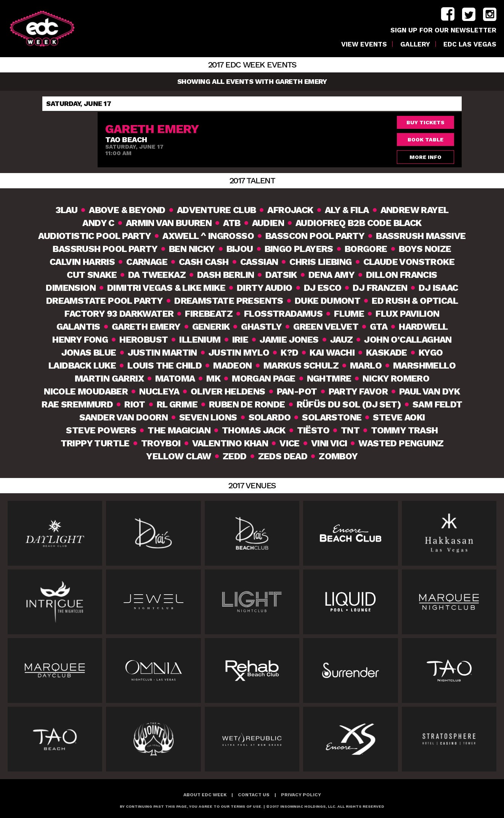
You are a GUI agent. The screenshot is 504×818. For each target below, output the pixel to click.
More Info (425, 157)
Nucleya (159, 391)
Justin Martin (162, 353)
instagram (490, 14)
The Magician (179, 430)
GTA (379, 327)
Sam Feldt (437, 404)
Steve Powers (101, 430)
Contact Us (254, 795)
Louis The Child (165, 366)
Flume (349, 314)
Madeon (232, 366)
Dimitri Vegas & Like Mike (166, 288)
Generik (211, 327)
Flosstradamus (283, 314)
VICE (290, 443)
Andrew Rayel (415, 210)
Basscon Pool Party (315, 236)
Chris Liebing (320, 262)
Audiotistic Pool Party (95, 236)
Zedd (235, 456)
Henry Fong (80, 340)
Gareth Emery (146, 327)
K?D (289, 353)
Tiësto (313, 430)
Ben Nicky (192, 249)
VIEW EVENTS (364, 45)
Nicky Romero (396, 379)
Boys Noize (425, 249)
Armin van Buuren (169, 223)
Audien (268, 223)
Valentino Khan (230, 443)
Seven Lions (208, 417)
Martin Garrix (109, 379)
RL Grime (177, 404)
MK (213, 379)
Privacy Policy (301, 795)
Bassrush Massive (421, 236)
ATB (232, 223)
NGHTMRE (329, 379)
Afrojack (290, 210)
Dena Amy (331, 275)
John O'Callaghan (408, 340)
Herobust (144, 340)
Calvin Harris (82, 262)
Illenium (200, 340)
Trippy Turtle (95, 443)
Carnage (147, 262)
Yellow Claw (178, 456)
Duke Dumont (327, 301)
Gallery (415, 45)
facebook (448, 14)
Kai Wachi (332, 353)
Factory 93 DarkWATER (119, 314)
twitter (469, 14)
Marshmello (424, 366)
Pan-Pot (297, 391)
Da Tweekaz (157, 275)
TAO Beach (126, 140)
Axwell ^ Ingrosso (208, 236)
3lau (67, 210)
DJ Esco (323, 288)
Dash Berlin (226, 275)
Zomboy (338, 456)
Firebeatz (209, 314)
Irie (240, 340)
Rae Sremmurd (77, 404)
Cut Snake (92, 275)
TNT (350, 430)
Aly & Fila (347, 210)
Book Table (425, 140)
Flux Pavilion (407, 314)
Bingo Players (299, 249)
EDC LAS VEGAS (470, 45)
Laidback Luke (82, 366)
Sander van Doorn (124, 417)
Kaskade (387, 353)
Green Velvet (326, 327)
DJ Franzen (380, 288)
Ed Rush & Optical (415, 301)
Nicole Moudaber (86, 391)
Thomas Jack (254, 430)
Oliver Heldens (228, 391)
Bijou (240, 249)
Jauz (342, 340)
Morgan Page (263, 379)
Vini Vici (329, 443)
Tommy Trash (404, 430)
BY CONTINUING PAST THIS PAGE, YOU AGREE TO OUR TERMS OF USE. (191, 806)
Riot (135, 404)
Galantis (78, 327)
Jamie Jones (289, 340)
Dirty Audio (264, 288)
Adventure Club (217, 210)
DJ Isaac (438, 288)
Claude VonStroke (409, 262)
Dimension (71, 288)
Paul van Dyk (430, 391)
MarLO (366, 366)
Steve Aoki (399, 417)
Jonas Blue (89, 353)
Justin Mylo (239, 353)
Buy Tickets (425, 122)
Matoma (175, 379)
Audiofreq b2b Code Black (359, 223)
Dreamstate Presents (229, 301)
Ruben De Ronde (247, 404)
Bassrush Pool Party (105, 249)
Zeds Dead (283, 456)
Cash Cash (204, 262)
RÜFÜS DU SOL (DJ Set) (349, 404)
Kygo (431, 353)
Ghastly (261, 327)
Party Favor (358, 391)
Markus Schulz (301, 366)
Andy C (98, 223)
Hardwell (423, 327)
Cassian (259, 262)
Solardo (270, 417)
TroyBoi (161, 443)
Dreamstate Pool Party (104, 301)
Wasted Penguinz (401, 443)
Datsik (281, 275)
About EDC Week (205, 795)
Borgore (366, 249)
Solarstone (332, 417)
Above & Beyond (127, 210)
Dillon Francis (402, 275)
